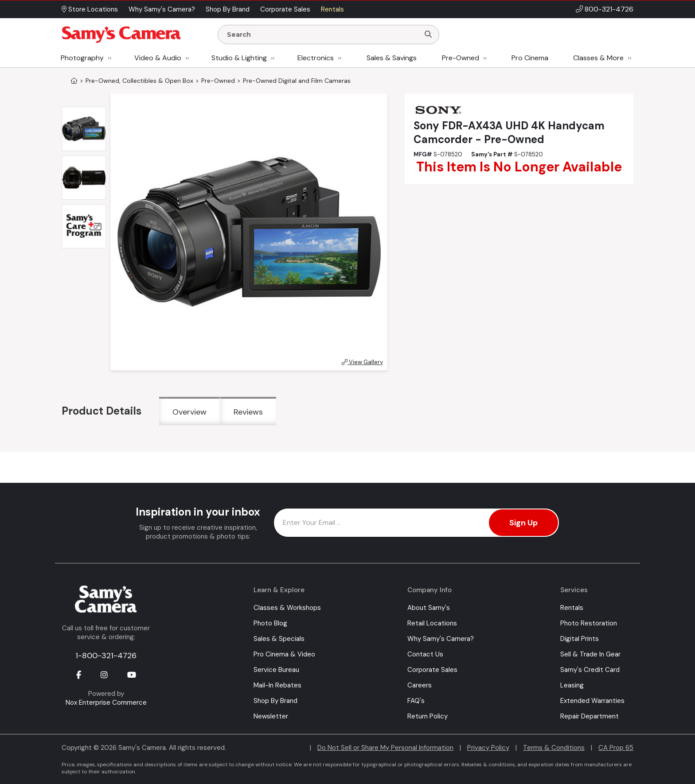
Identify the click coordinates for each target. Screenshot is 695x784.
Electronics (316, 58)
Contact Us (425, 654)
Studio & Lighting (239, 58)
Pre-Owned (461, 58)
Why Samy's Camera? (441, 639)
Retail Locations (432, 623)
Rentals (572, 608)
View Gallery (362, 362)
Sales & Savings (392, 58)
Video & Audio (158, 58)
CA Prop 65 (616, 748)
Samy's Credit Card (590, 670)
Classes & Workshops (287, 608)
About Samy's (429, 608)
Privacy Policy (488, 748)
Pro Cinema (530, 58)
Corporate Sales (432, 670)
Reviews (248, 412)
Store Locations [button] (90, 9)
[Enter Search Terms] (322, 35)
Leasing (572, 685)
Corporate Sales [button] (285, 9)
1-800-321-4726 (106, 656)
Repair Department (590, 716)
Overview (189, 412)
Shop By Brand (275, 701)
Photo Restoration (589, 623)
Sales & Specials (279, 639)
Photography (82, 58)
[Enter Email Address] (416, 523)
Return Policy (428, 716)
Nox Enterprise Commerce (106, 702)
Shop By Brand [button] (228, 9)
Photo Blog (270, 623)
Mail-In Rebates (277, 685)
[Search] (428, 35)
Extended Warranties (592, 701)
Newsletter (271, 716)
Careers (420, 685)
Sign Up (523, 523)
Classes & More (598, 58)
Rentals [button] (332, 9)
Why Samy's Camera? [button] (162, 9)
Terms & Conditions (554, 748)
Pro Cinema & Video (284, 654)
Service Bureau (276, 670)
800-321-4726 (609, 9)
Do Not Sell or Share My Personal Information (385, 748)
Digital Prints (580, 639)
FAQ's (416, 701)
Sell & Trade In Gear (590, 654)
